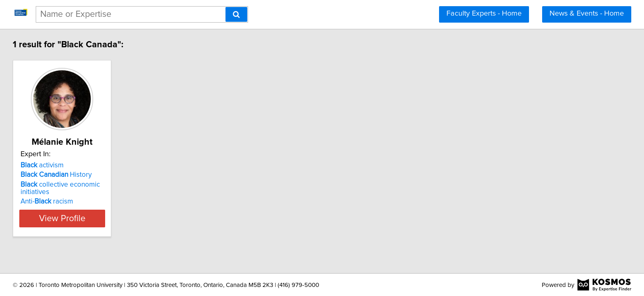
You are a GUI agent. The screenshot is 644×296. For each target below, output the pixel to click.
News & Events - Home (587, 14)
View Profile (74, 218)
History (57, 175)
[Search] (236, 14)
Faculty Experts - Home (484, 14)
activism (43, 165)
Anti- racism (48, 201)
